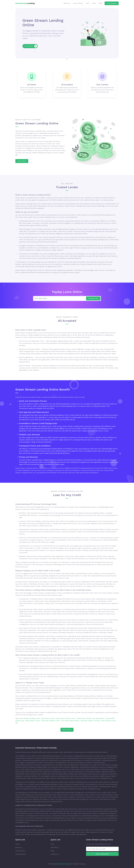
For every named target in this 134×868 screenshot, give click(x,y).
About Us (67, 3)
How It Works (78, 3)
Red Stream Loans (48, 718)
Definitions (55, 847)
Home (17, 844)
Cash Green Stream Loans (66, 718)
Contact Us (55, 854)
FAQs (101, 3)
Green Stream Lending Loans (29, 718)
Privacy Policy (20, 851)
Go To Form (31, 46)
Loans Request (112, 3)
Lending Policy (21, 854)
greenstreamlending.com (63, 864)
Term (88, 3)
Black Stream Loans (33, 721)
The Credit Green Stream (70, 721)
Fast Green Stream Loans (51, 721)
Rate (94, 3)
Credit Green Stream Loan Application (90, 718)
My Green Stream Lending (90, 721)
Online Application (102, 854)
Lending (25, 3)
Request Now (93, 298)
